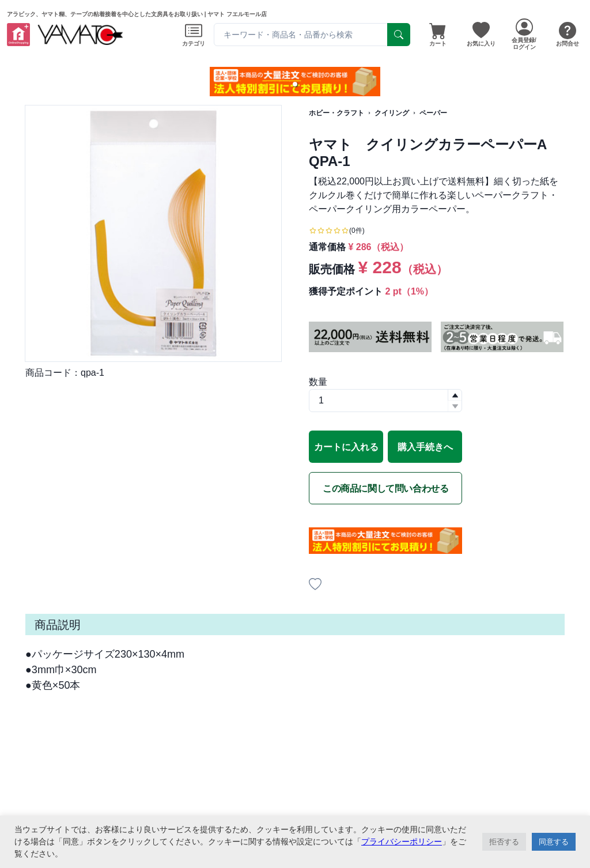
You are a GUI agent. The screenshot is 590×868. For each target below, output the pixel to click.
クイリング (392, 113)
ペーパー (433, 113)
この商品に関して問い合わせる (385, 488)
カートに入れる (346, 447)
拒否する (504, 842)
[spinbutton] (385, 401)
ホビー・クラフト (336, 113)
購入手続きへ (425, 447)
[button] (295, 84)
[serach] (399, 35)
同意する (554, 842)
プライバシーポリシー (402, 841)
